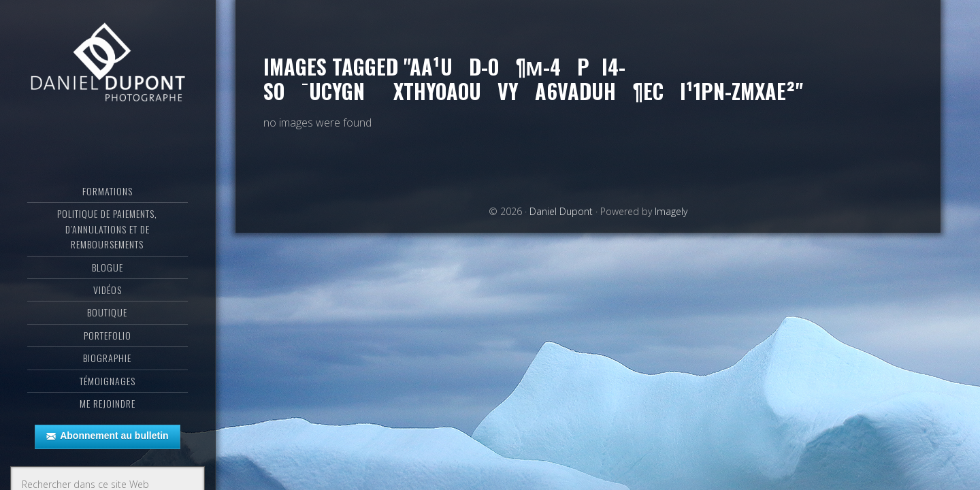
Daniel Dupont (108, 65)
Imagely (671, 211)
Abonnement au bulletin (107, 436)
